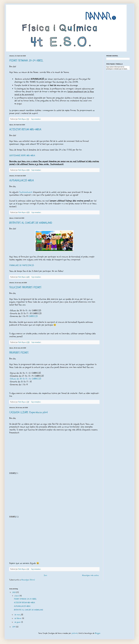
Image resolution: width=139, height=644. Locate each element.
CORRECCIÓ (33, 316)
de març (18, 615)
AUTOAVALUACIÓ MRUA (22, 180)
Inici (45, 575)
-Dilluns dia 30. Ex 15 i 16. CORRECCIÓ (25, 379)
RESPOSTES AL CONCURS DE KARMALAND (31, 223)
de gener (18, 622)
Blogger (98, 633)
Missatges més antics (90, 575)
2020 (14, 592)
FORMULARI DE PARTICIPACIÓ (22, 265)
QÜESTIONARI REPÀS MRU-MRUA (22, 156)
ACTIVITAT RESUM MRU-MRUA (25, 129)
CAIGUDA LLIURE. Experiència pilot (29, 412)
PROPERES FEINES (19, 353)
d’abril (17, 596)
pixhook (75, 633)
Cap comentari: (36, 119)
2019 (14, 627)
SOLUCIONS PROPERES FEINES (25, 287)
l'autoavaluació (26, 192)
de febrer (18, 618)
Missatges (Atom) (28, 580)
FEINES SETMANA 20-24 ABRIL (26, 61)
